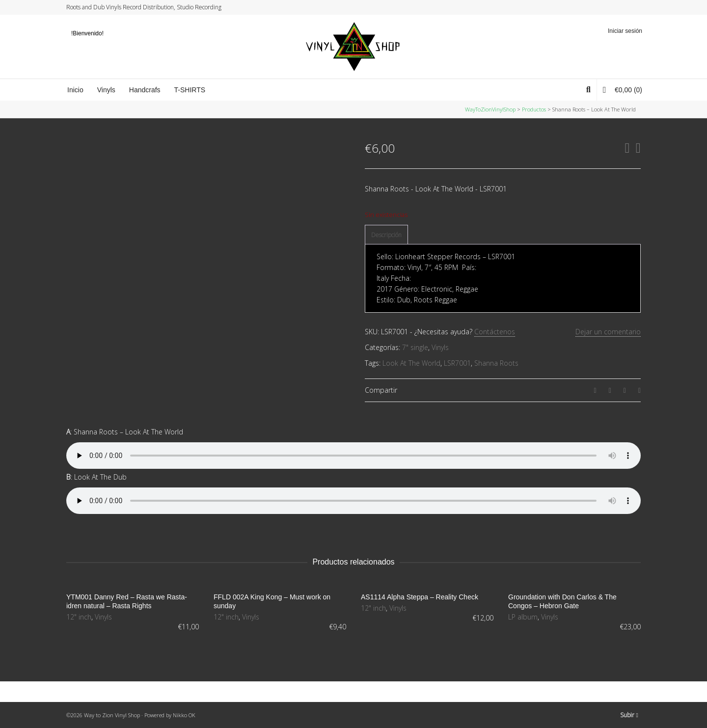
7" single (415, 347)
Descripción (386, 235)
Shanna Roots (496, 363)
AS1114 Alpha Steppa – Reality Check (420, 597)
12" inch (79, 617)
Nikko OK (184, 715)
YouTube (630, 7)
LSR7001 (457, 363)
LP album (523, 617)
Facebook (612, 7)
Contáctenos (495, 332)
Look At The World (411, 363)
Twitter (602, 7)
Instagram (621, 7)
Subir (629, 715)
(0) (623, 90)
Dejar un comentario (608, 332)
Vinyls (440, 347)
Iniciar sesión (625, 31)
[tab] (386, 235)
